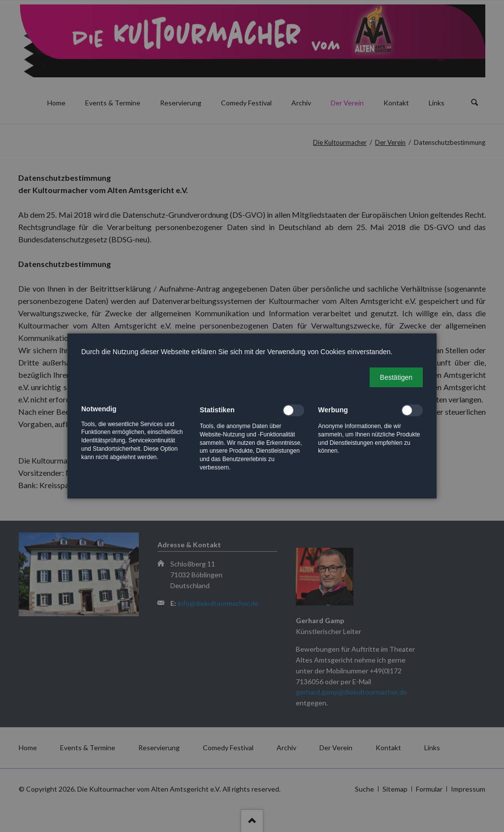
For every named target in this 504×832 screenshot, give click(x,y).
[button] (396, 377)
